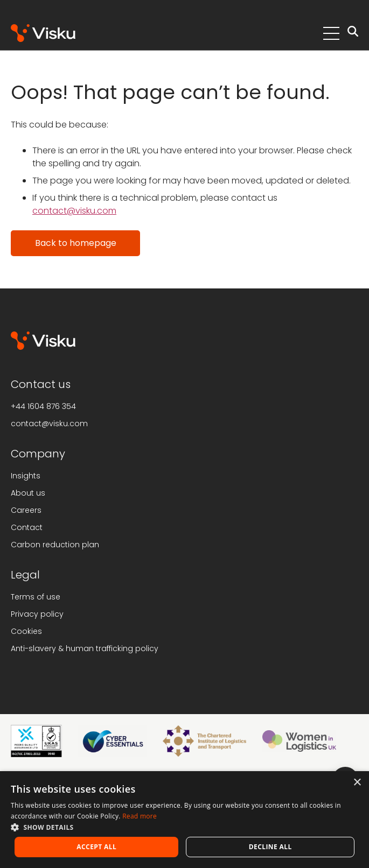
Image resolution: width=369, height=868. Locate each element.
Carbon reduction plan (55, 545)
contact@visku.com (74, 211)
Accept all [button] (96, 847)
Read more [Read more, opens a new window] (140, 816)
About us (28, 493)
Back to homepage (76, 243)
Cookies (26, 631)
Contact (27, 527)
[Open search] (353, 33)
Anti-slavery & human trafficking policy (85, 648)
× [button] (357, 783)
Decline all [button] (270, 847)
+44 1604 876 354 (43, 406)
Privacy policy (37, 614)
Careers (26, 510)
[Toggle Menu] (331, 33)
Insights (26, 476)
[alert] (184, 820)
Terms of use (36, 597)
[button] (184, 827)
